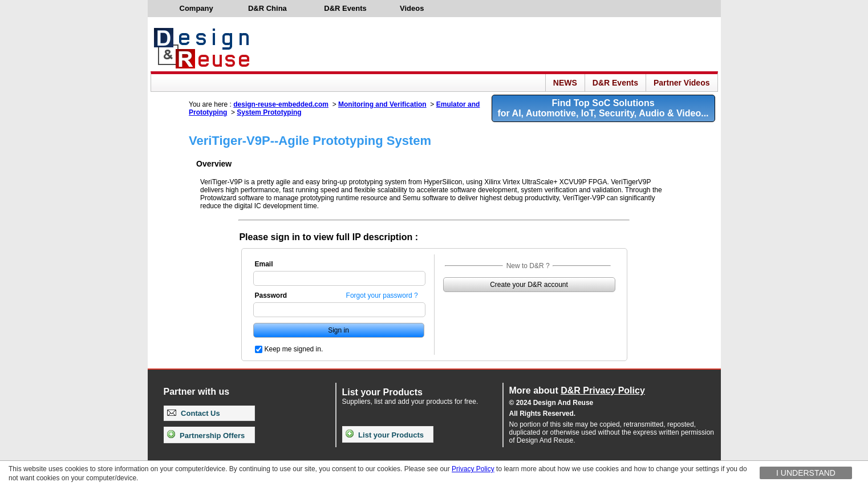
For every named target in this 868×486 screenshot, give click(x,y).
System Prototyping (269, 112)
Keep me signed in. (294, 349)
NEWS (565, 83)
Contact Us (194, 413)
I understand (806, 473)
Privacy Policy (473, 469)
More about (577, 390)
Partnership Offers (206, 436)
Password (271, 295)
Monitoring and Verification (382, 104)
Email (264, 264)
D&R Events (615, 83)
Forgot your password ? (382, 295)
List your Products (385, 435)
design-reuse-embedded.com (281, 104)
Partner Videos (682, 83)
